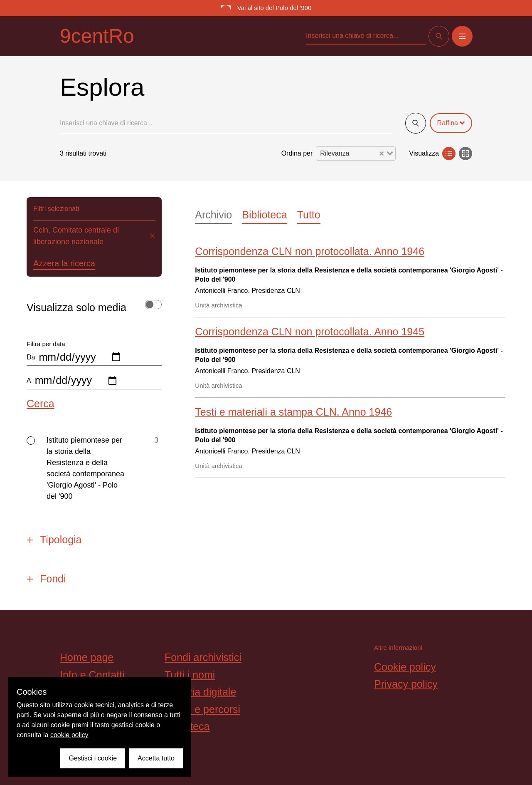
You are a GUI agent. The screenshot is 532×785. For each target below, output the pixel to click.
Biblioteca (264, 215)
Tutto (309, 215)
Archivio (213, 215)
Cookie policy (405, 667)
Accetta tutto (156, 758)
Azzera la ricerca (64, 263)
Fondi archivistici (203, 657)
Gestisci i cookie (93, 758)
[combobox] (356, 154)
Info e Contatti (92, 675)
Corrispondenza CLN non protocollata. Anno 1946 (310, 251)
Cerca (41, 404)
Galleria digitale (200, 692)
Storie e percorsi (202, 709)
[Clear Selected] (382, 154)
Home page (87, 657)
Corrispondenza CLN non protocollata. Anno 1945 (310, 332)
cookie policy (69, 735)
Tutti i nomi (190, 675)
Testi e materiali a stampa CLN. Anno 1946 (293, 412)
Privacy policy (406, 684)
